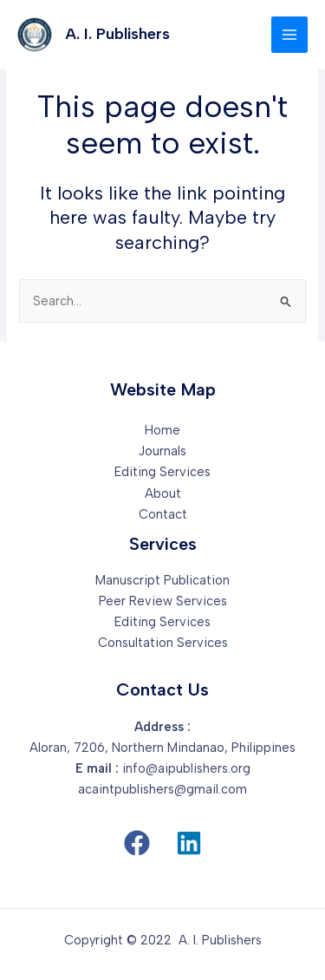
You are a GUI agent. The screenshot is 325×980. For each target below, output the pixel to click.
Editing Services (162, 472)
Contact (163, 514)
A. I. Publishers (117, 34)
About (163, 493)
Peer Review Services (163, 601)
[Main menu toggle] (289, 35)
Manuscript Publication (162, 580)
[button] (137, 843)
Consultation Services (163, 643)
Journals (162, 451)
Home (162, 430)
